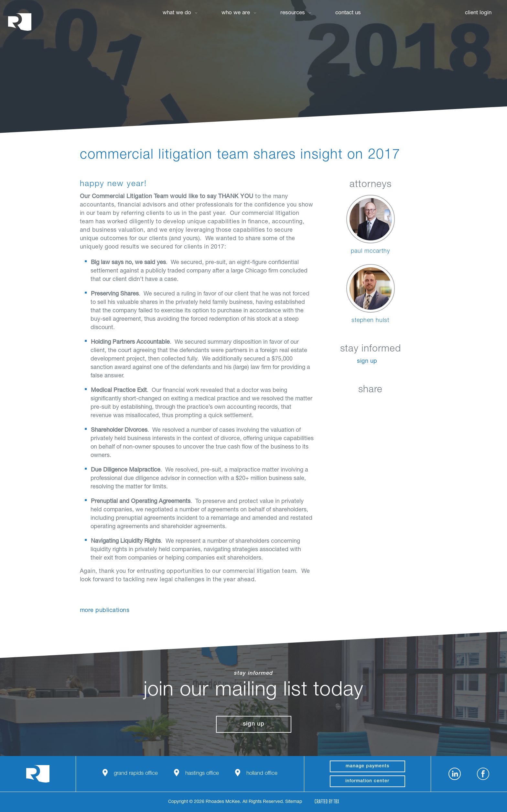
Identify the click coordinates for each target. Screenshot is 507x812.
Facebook (354, 405)
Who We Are (236, 13)
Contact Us (348, 13)
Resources (293, 13)
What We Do (177, 13)
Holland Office (262, 774)
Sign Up (367, 362)
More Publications (105, 611)
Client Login (478, 13)
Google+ (387, 405)
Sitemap (294, 802)
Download (403, 405)
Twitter (370, 405)
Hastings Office (202, 774)
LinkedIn (338, 405)
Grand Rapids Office (136, 774)
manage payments (367, 766)
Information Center (367, 781)
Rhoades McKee (20, 22)
